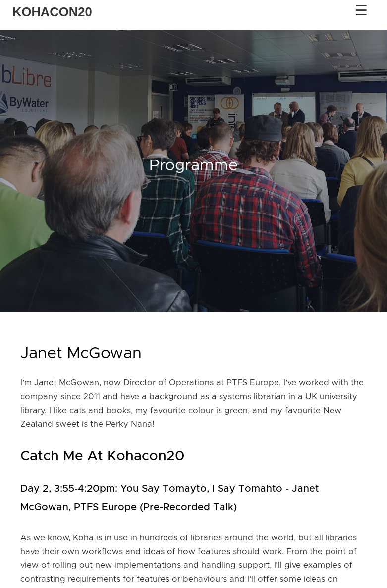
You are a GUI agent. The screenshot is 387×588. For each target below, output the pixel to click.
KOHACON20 (52, 12)
